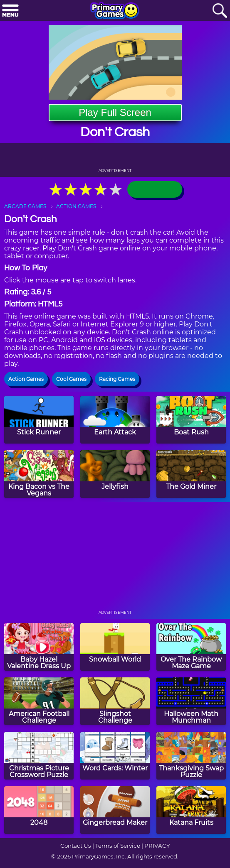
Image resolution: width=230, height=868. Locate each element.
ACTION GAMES (76, 206)
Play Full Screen (115, 112)
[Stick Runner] (39, 420)
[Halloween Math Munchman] (191, 701)
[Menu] (10, 11)
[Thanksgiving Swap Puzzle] (191, 756)
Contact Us (76, 846)
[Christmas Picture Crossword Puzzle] (39, 756)
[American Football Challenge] (39, 701)
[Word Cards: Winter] (115, 756)
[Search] (220, 11)
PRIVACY (157, 846)
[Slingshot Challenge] (115, 701)
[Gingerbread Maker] (115, 810)
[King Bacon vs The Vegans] (39, 474)
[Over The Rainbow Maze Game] (191, 647)
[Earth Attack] (115, 420)
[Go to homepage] (115, 11)
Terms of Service (118, 846)
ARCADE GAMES (25, 206)
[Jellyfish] (115, 474)
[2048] (39, 810)
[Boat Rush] (191, 420)
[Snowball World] (115, 647)
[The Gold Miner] (191, 474)
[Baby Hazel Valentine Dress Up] (39, 647)
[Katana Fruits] (191, 810)
